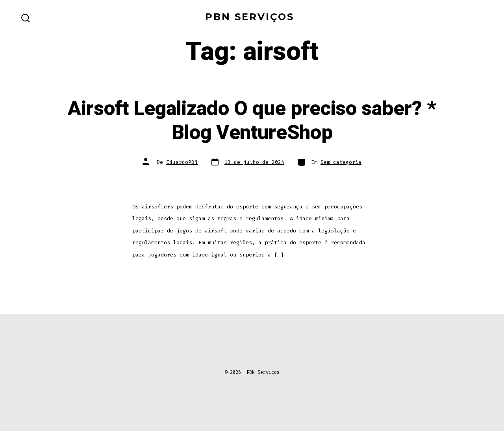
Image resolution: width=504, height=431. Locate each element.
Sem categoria (341, 162)
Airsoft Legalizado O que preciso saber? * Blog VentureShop (252, 121)
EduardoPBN (182, 162)
